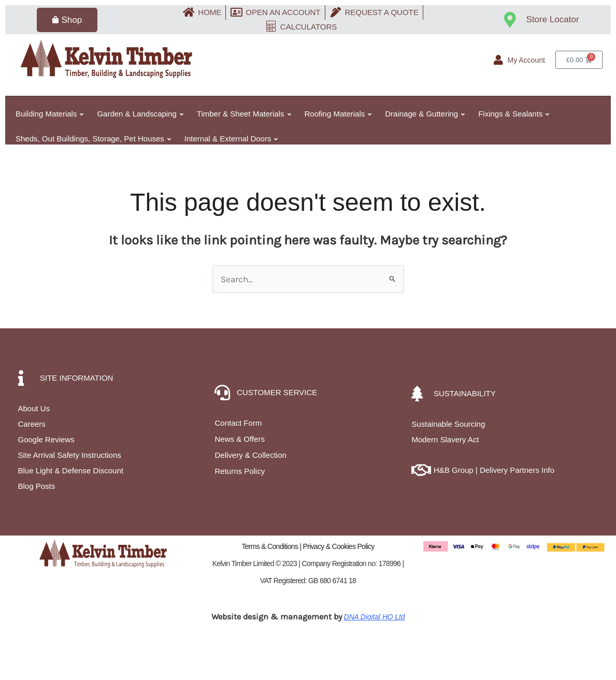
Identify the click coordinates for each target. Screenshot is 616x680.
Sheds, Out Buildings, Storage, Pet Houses (93, 139)
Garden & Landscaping (140, 114)
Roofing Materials (338, 114)
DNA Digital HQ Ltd (374, 617)
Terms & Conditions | (272, 546)
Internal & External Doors (231, 139)
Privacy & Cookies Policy (339, 546)
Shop (67, 20)
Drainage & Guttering (425, 114)
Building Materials (49, 114)
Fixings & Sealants (514, 114)
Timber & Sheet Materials (244, 114)
